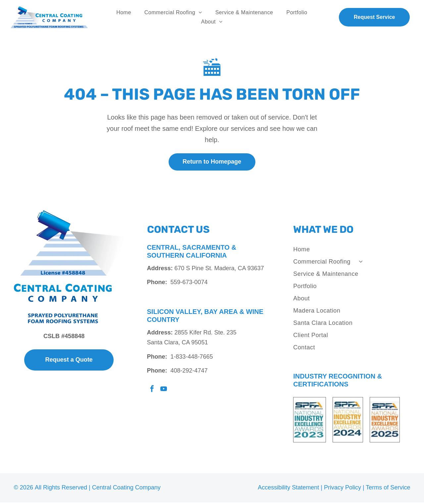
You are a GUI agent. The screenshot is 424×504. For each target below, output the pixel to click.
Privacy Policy (343, 489)
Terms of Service (388, 489)
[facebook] (152, 392)
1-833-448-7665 (192, 359)
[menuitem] (124, 14)
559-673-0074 (189, 284)
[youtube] (164, 392)
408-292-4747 (189, 373)
